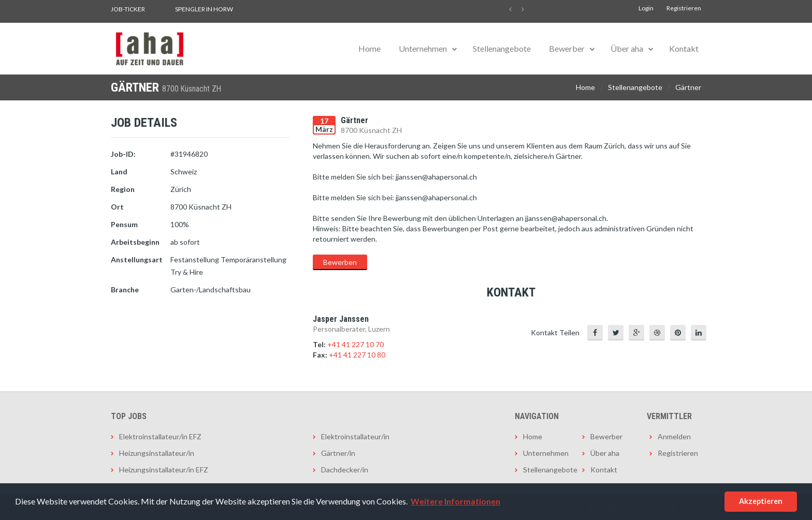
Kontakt (684, 48)
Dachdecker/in (345, 470)
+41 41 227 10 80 (357, 355)
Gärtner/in (338, 453)
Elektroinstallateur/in (355, 436)
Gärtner (688, 87)
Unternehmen (423, 48)
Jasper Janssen (341, 319)
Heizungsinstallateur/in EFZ (164, 470)
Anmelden (674, 436)
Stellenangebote (502, 48)
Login (646, 8)
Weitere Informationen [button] (455, 501)
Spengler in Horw (204, 9)
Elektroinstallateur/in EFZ (160, 436)
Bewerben (340, 262)
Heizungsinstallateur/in (157, 453)
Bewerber (567, 48)
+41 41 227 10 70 (356, 344)
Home (369, 48)
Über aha (627, 48)
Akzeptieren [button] (761, 501)
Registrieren (684, 8)
